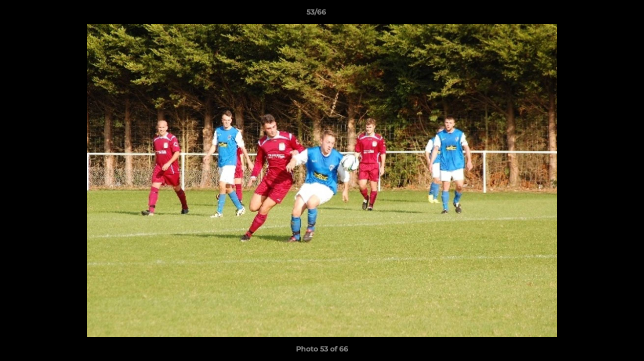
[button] (602, 15)
